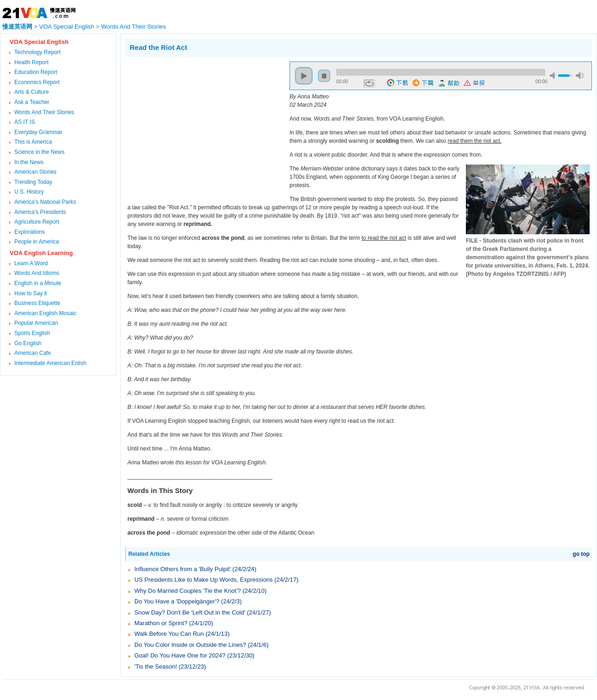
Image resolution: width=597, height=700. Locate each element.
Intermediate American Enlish (50, 363)
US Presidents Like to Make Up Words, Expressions (204, 580)
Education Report (36, 72)
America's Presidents (40, 212)
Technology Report (37, 52)
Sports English (32, 333)
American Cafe (33, 353)
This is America (33, 142)
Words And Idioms (37, 273)
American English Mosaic (45, 313)
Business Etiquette (37, 303)
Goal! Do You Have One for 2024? (180, 655)
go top (581, 554)
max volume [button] (580, 76)
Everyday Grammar (38, 132)
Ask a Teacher (32, 102)
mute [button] (554, 76)
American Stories (35, 172)
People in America (37, 242)
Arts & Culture (32, 92)
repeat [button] (370, 84)
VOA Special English (67, 27)
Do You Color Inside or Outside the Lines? (190, 645)
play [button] (304, 76)
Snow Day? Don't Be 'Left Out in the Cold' (190, 612)
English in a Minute (38, 283)
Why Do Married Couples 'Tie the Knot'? (188, 591)
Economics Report (37, 82)
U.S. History (29, 192)
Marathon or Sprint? (161, 623)
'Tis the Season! (156, 667)
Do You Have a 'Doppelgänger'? (177, 601)
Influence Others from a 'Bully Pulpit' (183, 569)
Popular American (36, 323)
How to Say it (31, 293)
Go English (28, 343)
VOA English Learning (41, 253)
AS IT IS (24, 122)
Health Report (31, 62)
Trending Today (33, 182)
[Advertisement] (203, 126)
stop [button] (324, 76)
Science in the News (39, 152)
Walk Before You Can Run (169, 634)
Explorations (30, 232)
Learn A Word (31, 263)
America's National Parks (45, 202)
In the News (29, 162)
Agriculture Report (37, 222)
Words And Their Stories (133, 27)
